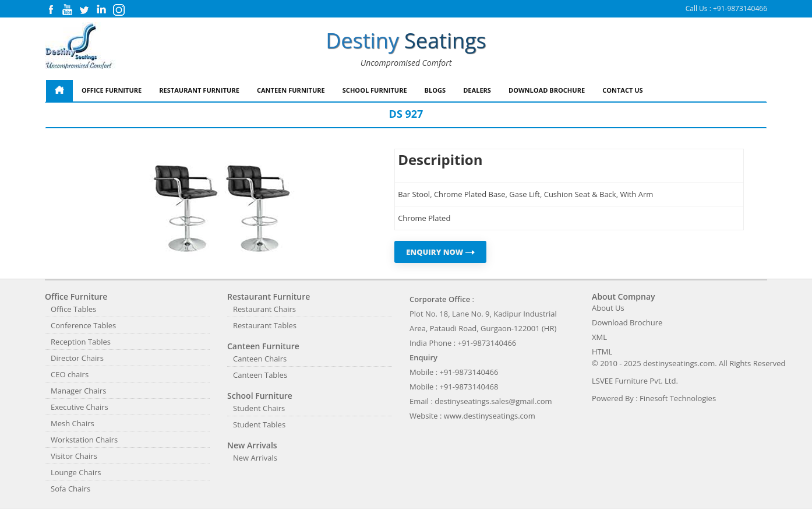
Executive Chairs (80, 407)
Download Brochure (547, 90)
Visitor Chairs (74, 456)
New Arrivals (255, 458)
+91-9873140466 (740, 8)
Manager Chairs (78, 391)
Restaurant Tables (265, 325)
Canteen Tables (260, 375)
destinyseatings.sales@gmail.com (493, 401)
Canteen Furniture (291, 90)
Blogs (435, 90)
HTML (602, 352)
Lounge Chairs (76, 472)
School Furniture (375, 90)
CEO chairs (70, 374)
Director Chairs (77, 358)
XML (599, 337)
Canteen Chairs (260, 359)
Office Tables (73, 309)
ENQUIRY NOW (440, 252)
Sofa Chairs (70, 489)
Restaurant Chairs (264, 309)
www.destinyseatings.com (490, 416)
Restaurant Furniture (199, 90)
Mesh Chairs (73, 423)
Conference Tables (83, 325)
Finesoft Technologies (678, 398)
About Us (608, 308)
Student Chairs (259, 408)
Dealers (477, 90)
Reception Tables (81, 342)
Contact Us (623, 90)
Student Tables (259, 424)
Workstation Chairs (84, 440)
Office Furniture (112, 90)
